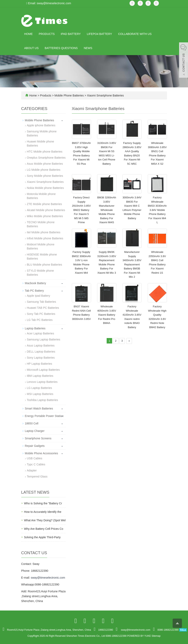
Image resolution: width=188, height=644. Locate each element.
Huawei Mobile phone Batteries (41, 143)
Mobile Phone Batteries (69, 95)
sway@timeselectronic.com (48, 578)
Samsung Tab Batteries (42, 302)
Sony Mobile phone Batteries (45, 176)
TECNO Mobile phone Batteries (41, 224)
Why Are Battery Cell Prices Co (44, 529)
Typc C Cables (36, 464)
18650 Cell (32, 423)
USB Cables (35, 458)
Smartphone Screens (38, 438)
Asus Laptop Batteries (41, 346)
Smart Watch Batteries (39, 408)
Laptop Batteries (35, 328)
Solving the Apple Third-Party (42, 537)
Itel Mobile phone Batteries (44, 232)
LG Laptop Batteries (40, 388)
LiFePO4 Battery (99, 34)
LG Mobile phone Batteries (44, 170)
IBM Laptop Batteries (40, 376)
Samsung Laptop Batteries (44, 339)
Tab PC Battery (34, 291)
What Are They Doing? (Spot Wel (45, 520)
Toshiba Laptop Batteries (42, 400)
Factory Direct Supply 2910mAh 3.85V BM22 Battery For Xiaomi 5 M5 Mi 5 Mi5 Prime (81, 210)
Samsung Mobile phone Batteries (42, 133)
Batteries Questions (61, 48)
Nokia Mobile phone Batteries (45, 188)
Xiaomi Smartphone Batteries (105, 95)
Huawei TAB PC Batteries (43, 308)
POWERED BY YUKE (139, 636)
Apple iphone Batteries (41, 125)
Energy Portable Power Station (44, 416)
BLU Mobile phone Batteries (45, 265)
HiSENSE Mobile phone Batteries (42, 257)
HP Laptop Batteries (40, 364)
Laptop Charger (35, 431)
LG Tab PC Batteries (40, 320)
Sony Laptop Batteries (41, 358)
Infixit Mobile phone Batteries (45, 238)
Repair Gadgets (35, 446)
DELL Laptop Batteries (41, 352)
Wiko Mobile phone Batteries (45, 216)
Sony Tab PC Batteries (41, 314)
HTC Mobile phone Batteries (45, 152)
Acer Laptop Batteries (41, 333)
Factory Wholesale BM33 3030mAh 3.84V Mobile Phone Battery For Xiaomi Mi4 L (157, 210)
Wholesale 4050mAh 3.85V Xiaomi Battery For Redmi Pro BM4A (107, 315)
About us (31, 48)
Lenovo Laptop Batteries (42, 382)
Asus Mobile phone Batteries (45, 164)
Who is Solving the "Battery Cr (43, 503)
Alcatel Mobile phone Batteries (46, 210)
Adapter (32, 470)
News (88, 48)
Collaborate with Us (135, 34)
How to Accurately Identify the (43, 512)
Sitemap (156, 636)
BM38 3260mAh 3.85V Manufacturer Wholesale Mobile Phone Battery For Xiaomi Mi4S (107, 210)
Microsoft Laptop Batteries (43, 370)
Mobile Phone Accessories (41, 453)
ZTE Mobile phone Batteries (45, 204)
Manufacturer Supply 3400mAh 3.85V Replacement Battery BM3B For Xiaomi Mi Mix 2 (132, 264)
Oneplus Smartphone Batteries (46, 158)
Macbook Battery (36, 283)
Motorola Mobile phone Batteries (41, 196)
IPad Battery (71, 34)
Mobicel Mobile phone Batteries (41, 246)
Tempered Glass (37, 476)
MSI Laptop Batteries (40, 394)
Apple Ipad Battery (39, 296)
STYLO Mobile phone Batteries (40, 273)
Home (29, 34)
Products (47, 34)
